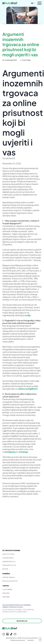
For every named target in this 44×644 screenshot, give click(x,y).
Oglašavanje (8, 558)
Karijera (6, 593)
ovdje (28, 315)
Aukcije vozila (8, 554)
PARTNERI (6, 597)
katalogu (24, 452)
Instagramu (11, 452)
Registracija (22, 621)
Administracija (9, 562)
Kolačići (31, 640)
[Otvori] (39, 3)
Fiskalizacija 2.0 (9, 565)
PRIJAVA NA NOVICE (10, 581)
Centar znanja (9, 577)
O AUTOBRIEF (7, 589)
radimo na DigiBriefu (28, 389)
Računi (5, 569)
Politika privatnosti (18, 640)
